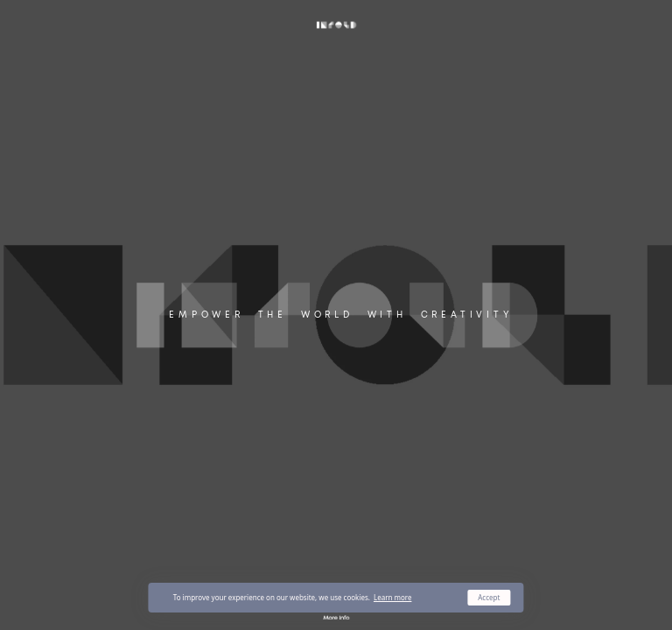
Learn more (393, 597)
